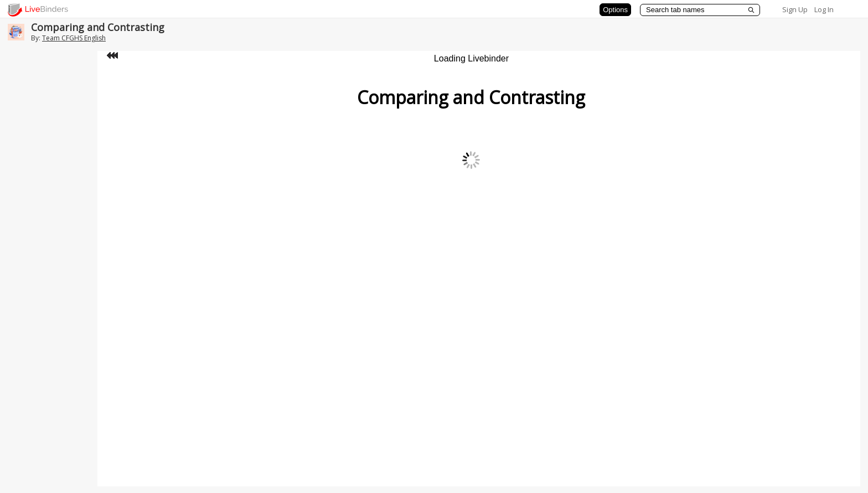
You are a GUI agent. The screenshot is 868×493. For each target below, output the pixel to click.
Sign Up (795, 9)
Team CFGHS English (74, 38)
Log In (824, 9)
